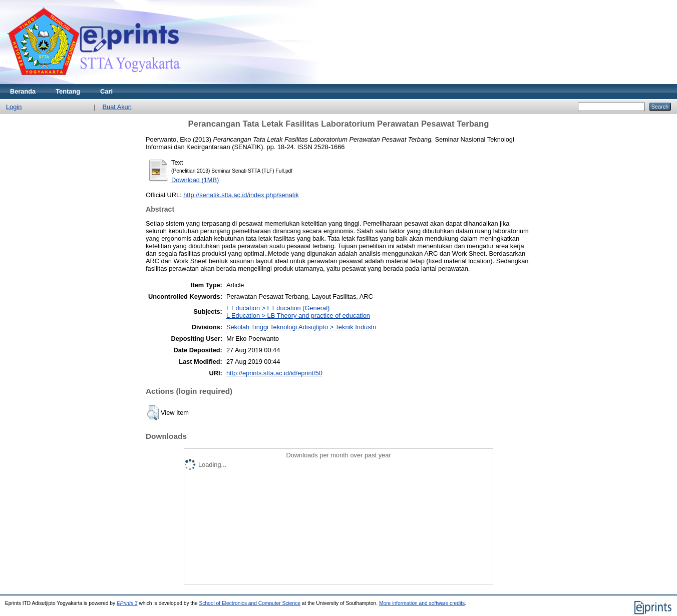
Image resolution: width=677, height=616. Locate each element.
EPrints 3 (127, 603)
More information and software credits (422, 603)
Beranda (23, 91)
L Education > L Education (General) (278, 308)
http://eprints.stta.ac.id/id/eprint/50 (274, 373)
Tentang (68, 91)
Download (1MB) (195, 180)
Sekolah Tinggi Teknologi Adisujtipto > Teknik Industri (301, 327)
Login (14, 107)
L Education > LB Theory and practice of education (298, 316)
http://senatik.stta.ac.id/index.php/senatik (241, 195)
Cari (106, 91)
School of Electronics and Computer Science (250, 603)
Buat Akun (117, 107)
